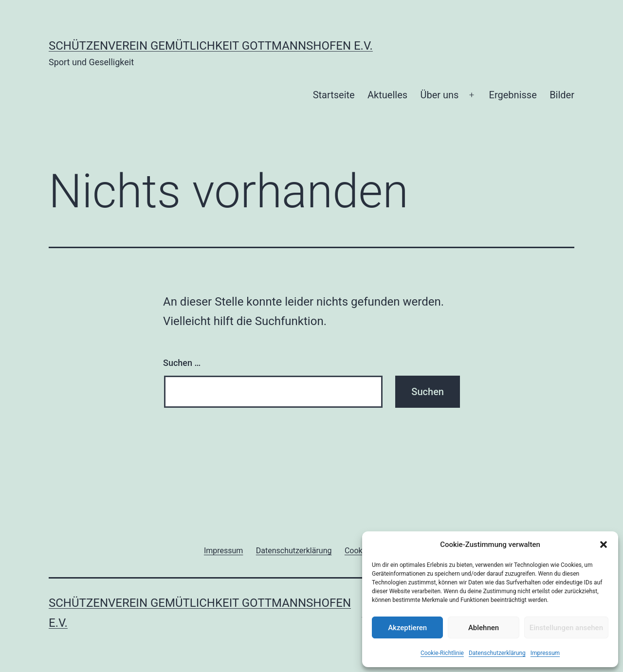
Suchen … (182, 363)
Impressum (545, 653)
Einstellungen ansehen (566, 628)
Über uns (439, 95)
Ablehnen (484, 628)
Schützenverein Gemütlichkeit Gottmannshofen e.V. (211, 46)
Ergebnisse (513, 95)
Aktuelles (387, 95)
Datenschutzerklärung (497, 653)
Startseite (334, 95)
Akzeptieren (407, 628)
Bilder (562, 95)
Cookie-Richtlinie (442, 653)
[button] (604, 545)
